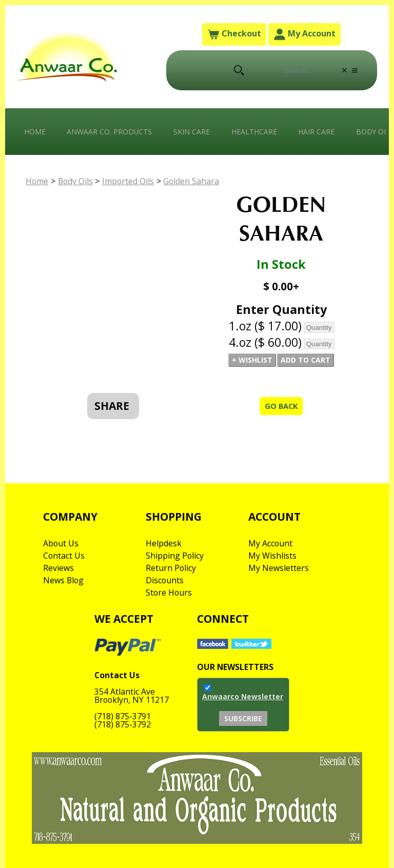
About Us (61, 544)
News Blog (64, 581)
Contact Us (64, 556)
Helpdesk (164, 544)
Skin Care (193, 132)
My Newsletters (279, 568)
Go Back (281, 407)
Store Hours (169, 593)
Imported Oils (131, 182)
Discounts (165, 581)
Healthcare (255, 132)
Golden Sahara (194, 182)
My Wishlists (272, 556)
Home (35, 132)
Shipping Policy (175, 556)
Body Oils (77, 182)
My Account (304, 34)
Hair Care (318, 132)
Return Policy (171, 568)
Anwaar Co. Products (110, 132)
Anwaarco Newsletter (243, 698)
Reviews (58, 568)
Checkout (234, 34)
